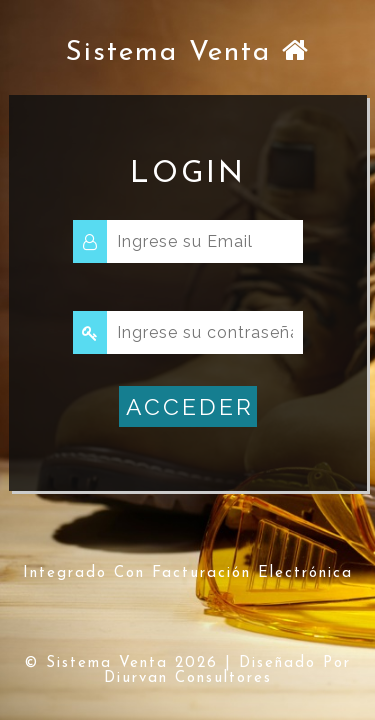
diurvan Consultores (188, 678)
